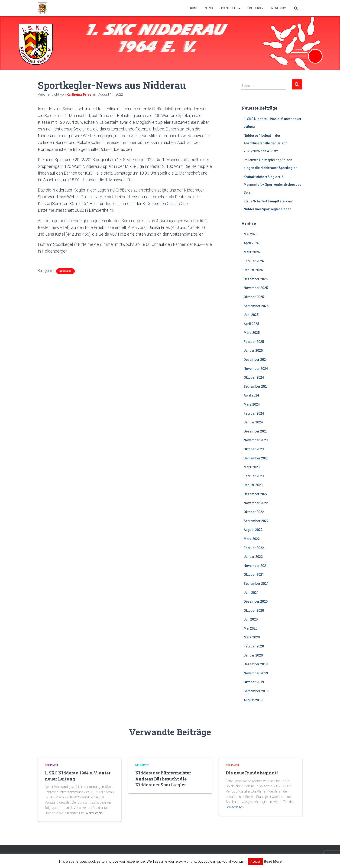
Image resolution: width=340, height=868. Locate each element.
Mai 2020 (251, 628)
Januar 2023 (253, 485)
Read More (273, 861)
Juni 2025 (251, 315)
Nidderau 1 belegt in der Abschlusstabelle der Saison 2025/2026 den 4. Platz (266, 143)
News (209, 8)
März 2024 (252, 404)
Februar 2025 (254, 342)
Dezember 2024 (256, 360)
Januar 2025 (253, 351)
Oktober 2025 (254, 297)
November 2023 (256, 440)
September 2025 (256, 306)
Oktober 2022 (254, 512)
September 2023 (256, 458)
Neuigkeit (65, 271)
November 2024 (256, 369)
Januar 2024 (253, 422)
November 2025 (256, 288)
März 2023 (252, 467)
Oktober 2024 (254, 377)
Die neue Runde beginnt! (252, 773)
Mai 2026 (251, 234)
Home (194, 8)
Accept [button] (255, 862)
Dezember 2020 (256, 601)
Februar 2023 (254, 476)
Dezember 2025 (256, 279)
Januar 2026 (253, 270)
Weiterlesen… (95, 813)
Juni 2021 (251, 593)
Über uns (256, 8)
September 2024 (256, 387)
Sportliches (230, 8)
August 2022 (253, 530)
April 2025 (251, 324)
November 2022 (256, 503)
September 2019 (256, 691)
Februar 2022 (254, 548)
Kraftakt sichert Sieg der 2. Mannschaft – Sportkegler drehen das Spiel (272, 185)
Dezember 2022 (256, 494)
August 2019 (253, 700)
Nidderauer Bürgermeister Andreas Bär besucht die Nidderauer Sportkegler (163, 779)
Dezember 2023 (256, 431)
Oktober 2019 (254, 682)
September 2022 (256, 521)
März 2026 (252, 252)
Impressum (278, 8)
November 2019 (256, 673)
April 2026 (251, 243)
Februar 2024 (254, 413)
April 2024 (251, 395)
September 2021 (256, 584)
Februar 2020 (254, 646)
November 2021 (256, 566)
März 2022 (252, 539)
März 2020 (252, 637)
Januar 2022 (253, 557)
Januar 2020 (253, 655)
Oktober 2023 (254, 449)
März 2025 (252, 333)
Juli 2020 (251, 619)
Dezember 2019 (256, 664)
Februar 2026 (254, 261)
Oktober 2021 (254, 575)
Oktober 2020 (254, 611)
